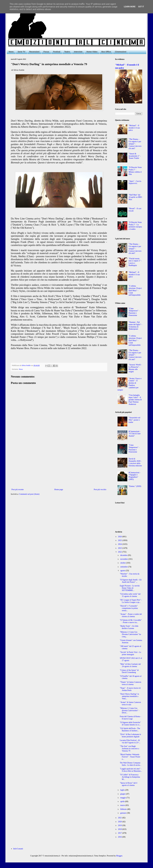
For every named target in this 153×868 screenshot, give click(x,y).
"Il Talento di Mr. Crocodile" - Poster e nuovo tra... (131, 621)
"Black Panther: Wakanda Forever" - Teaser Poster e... (130, 757)
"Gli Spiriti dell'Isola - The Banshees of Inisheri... (130, 730)
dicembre (124, 555)
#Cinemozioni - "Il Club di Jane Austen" (135, 434)
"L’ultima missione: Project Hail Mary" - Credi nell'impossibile (135, 290)
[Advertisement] (59, 465)
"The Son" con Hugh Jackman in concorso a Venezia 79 (129, 749)
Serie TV (22, 52)
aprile (123, 801)
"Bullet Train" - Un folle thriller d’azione (129, 627)
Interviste (78, 52)
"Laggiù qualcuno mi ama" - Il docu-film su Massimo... (131, 770)
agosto (123, 571)
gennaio (123, 813)
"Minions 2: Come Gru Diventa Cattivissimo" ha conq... (130, 634)
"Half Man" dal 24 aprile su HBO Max (135, 197)
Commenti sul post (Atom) (29, 494)
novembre (124, 559)
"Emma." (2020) (135, 486)
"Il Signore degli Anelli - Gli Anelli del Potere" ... (131, 581)
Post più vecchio (100, 489)
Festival (57, 52)
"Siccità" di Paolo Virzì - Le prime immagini (130, 653)
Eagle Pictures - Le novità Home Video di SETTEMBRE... (130, 588)
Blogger (119, 856)
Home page (59, 489)
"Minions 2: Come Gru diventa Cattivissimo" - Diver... (130, 711)
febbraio (124, 809)
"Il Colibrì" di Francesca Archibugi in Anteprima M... (130, 777)
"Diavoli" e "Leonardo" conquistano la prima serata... (129, 608)
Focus (46, 52)
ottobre (123, 563)
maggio (123, 798)
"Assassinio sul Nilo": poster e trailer (134, 420)
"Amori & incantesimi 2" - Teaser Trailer (135, 156)
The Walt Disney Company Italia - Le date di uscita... (131, 764)
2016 (120, 837)
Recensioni (34, 52)
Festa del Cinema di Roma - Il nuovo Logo (130, 718)
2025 (120, 540)
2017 (120, 833)
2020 (120, 822)
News (11, 52)
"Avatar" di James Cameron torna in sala (130, 703)
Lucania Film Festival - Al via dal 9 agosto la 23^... (130, 741)
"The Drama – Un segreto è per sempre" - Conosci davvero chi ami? (135, 144)
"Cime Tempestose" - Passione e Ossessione (134, 312)
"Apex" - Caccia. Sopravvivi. (135, 182)
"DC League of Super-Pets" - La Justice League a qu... (131, 601)
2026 (120, 537)
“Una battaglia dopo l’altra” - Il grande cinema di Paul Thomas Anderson (135, 400)
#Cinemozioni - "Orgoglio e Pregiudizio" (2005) (135, 476)
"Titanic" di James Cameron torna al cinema (131, 683)
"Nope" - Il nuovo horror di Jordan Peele (130, 689)
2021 (120, 818)
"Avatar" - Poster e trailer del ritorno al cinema (131, 615)
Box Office (106, 52)
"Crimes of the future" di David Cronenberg (129, 671)
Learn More (130, 7)
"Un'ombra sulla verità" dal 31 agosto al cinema (130, 595)
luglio (123, 790)
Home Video (92, 52)
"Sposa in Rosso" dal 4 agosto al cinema (128, 784)
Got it (141, 7)
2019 (120, 825)
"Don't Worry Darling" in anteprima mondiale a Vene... (129, 696)
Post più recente (18, 489)
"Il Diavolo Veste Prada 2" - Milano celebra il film (135, 171)
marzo (123, 805)
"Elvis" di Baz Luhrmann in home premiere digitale (130, 735)
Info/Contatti (18, 849)
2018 (120, 829)
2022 (120, 552)
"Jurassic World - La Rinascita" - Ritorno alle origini (135, 368)
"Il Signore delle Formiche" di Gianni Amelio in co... (130, 724)
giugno (123, 794)
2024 (120, 544)
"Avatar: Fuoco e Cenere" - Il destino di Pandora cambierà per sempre (130, 384)
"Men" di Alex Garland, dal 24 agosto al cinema (130, 665)
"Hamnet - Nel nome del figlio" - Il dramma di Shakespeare (135, 326)
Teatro (67, 52)
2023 (120, 548)
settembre (124, 567)
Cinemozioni (121, 52)
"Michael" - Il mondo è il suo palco (134, 128)
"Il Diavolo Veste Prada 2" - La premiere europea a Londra (135, 226)
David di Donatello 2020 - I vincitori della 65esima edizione (135, 462)
